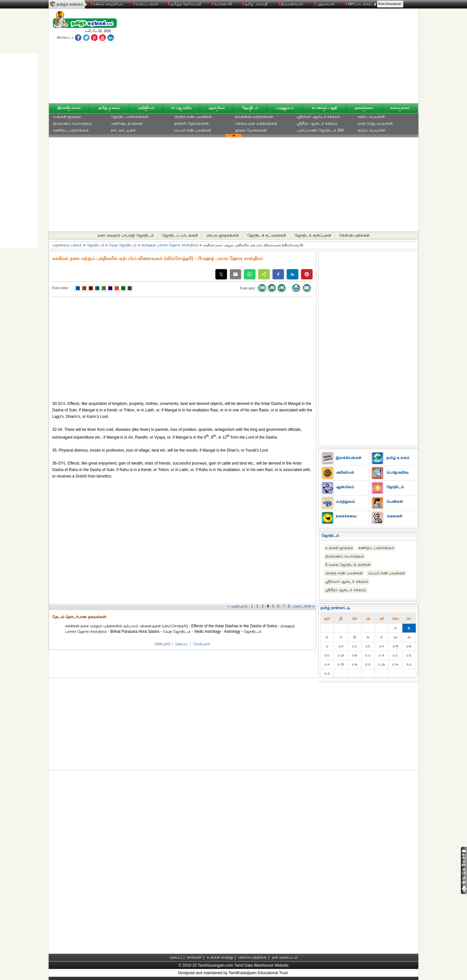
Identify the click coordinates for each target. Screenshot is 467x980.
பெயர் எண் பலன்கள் (193, 130)
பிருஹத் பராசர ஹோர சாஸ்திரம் (170, 245)
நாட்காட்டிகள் (123, 130)
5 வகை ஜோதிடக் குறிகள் (348, 565)
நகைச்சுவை (364, 108)
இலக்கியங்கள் (69, 108)
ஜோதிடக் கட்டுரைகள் (267, 235)
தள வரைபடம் (285, 957)
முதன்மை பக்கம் (67, 245)
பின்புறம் (162, 644)
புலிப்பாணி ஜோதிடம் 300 (320, 130)
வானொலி (222, 4)
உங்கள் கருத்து (220, 957)
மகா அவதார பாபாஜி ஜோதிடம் (126, 235)
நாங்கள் (194, 957)
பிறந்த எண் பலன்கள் (193, 117)
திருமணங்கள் (291, 4)
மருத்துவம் (285, 108)
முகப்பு (181, 644)
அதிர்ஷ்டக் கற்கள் (127, 124)
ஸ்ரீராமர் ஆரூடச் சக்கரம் (318, 117)
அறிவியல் (146, 108)
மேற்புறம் (202, 644)
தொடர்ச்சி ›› (304, 606)
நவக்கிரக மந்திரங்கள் (254, 117)
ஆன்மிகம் (217, 108)
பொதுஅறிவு (181, 108)
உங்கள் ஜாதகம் (67, 117)
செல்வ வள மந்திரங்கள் (256, 124)
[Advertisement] (295, 57)
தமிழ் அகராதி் (255, 4)
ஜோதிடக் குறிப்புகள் (313, 235)
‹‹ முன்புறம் (238, 606)
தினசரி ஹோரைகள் (192, 124)
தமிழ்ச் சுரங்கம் (70, 4)
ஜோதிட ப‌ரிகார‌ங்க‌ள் (130, 117)
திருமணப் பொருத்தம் (72, 124)
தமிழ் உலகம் (109, 108)
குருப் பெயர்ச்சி (371, 130)
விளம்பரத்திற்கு (252, 957)
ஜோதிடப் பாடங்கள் (180, 235)
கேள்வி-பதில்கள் (354, 235)
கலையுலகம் (400, 108)
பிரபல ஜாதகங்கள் (223, 235)
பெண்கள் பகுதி (324, 108)
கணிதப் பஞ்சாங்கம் (71, 130)
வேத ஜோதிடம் (123, 245)
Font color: (61, 288)
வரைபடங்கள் (144, 4)
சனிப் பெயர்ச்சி (371, 117)
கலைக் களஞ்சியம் (106, 4)
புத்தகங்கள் (324, 4)
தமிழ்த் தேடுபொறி (184, 4)
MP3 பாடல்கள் (358, 4)
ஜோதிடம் (250, 108)
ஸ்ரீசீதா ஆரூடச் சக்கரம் (317, 124)
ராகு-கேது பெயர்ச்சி (375, 124)
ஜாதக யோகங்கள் (251, 130)
